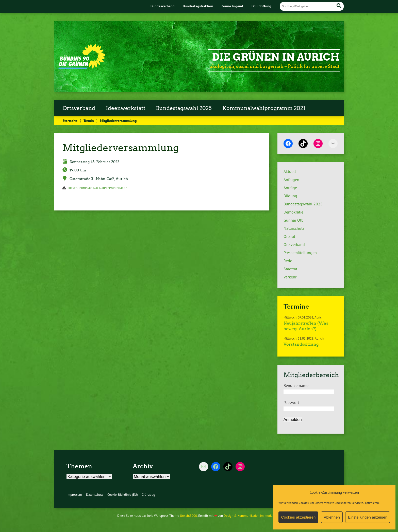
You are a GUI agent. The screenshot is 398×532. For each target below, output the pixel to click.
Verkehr (290, 277)
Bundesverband (163, 6)
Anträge (290, 188)
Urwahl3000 (188, 516)
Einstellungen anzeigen (368, 517)
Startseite (70, 121)
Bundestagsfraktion (198, 6)
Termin (89, 121)
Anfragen (291, 180)
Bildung (290, 196)
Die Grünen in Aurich (276, 57)
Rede (288, 261)
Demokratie (293, 212)
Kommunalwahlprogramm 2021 (264, 108)
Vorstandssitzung (301, 344)
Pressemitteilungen (300, 253)
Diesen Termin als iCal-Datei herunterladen (97, 188)
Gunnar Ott (293, 220)
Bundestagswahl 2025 (184, 108)
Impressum (74, 495)
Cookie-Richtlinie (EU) (123, 495)
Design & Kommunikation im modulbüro (252, 516)
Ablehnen (332, 517)
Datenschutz (95, 495)
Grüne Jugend (232, 6)
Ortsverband (79, 108)
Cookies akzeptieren (298, 517)
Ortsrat (289, 236)
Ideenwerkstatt (126, 108)
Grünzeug (148, 495)
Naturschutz (294, 228)
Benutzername (296, 385)
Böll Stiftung (261, 6)
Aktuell (290, 171)
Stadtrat (290, 269)
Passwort (291, 402)
